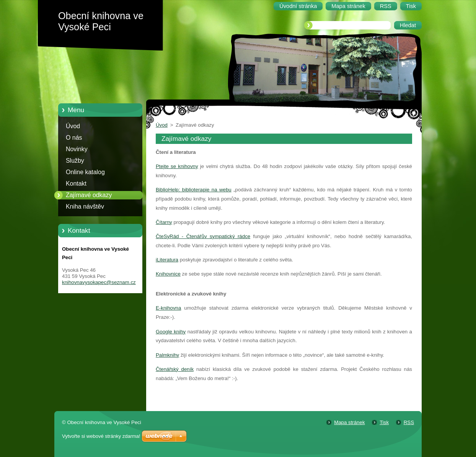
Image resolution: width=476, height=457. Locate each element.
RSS (409, 422)
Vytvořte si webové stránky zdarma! (101, 436)
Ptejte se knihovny (177, 166)
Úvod (73, 126)
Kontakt (76, 184)
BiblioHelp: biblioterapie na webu (194, 190)
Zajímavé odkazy (89, 195)
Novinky (77, 149)
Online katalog (85, 172)
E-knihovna (168, 308)
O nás (74, 138)
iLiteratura (167, 260)
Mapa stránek (349, 422)
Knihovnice (168, 274)
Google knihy (171, 332)
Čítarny (164, 222)
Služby (75, 161)
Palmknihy (167, 355)
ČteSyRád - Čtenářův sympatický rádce (203, 236)
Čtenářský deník (175, 369)
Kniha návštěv (85, 206)
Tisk (384, 422)
